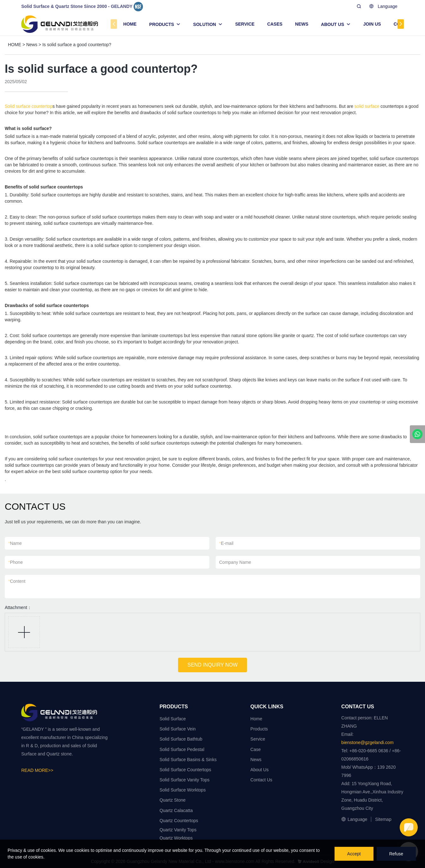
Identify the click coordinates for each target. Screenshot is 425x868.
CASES (275, 24)
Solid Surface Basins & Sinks (188, 760)
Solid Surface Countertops (185, 770)
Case (256, 749)
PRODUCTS (162, 24)
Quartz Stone (172, 800)
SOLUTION (205, 24)
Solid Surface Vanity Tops (184, 780)
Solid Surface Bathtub (181, 739)
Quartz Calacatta (176, 810)
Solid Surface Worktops (182, 790)
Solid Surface (172, 719)
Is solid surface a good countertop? (77, 45)
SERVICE (245, 24)
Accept (354, 854)
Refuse (396, 854)
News (32, 45)
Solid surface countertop (29, 106)
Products (259, 729)
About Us (260, 770)
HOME (130, 24)
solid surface (367, 106)
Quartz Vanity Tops (178, 830)
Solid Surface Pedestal (182, 749)
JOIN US (372, 24)
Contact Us (261, 780)
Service (258, 739)
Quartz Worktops (176, 838)
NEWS (302, 24)
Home (256, 719)
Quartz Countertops (179, 821)
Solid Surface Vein (177, 729)
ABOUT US (333, 24)
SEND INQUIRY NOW (213, 665)
